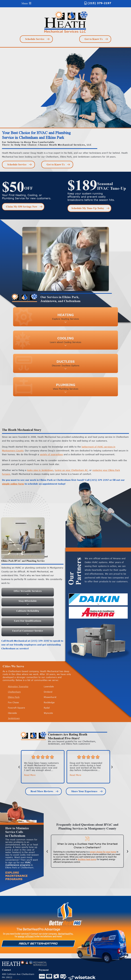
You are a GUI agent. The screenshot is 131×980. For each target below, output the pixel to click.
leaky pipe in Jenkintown (40, 470)
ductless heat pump (87, 859)
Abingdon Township (18, 687)
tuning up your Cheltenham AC (71, 470)
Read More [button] (30, 775)
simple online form (13, 484)
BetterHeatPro (65, 934)
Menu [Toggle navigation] (27, 3)
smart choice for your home (103, 852)
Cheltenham (14, 692)
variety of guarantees (51, 454)
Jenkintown (14, 718)
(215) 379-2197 (99, 3)
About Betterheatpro (38, 944)
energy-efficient (26, 937)
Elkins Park (14, 697)
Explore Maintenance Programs (16, 876)
